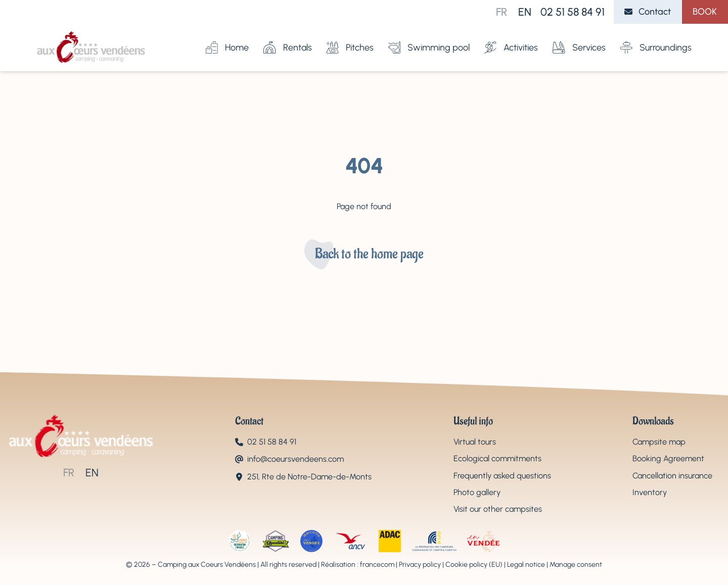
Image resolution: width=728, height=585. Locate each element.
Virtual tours (475, 442)
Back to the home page (369, 254)
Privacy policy (420, 565)
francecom (377, 565)
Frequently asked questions (502, 476)
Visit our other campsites (498, 509)
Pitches (350, 38)
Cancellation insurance (672, 476)
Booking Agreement (668, 458)
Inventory (650, 492)
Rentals (287, 38)
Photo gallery (477, 492)
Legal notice (526, 565)
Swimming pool (429, 38)
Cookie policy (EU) (474, 565)
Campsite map (659, 442)
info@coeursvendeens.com (295, 459)
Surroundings (656, 38)
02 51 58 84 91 (573, 12)
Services (579, 38)
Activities (511, 38)
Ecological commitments (497, 458)
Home (227, 38)
